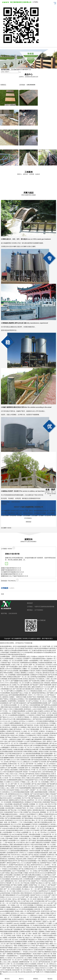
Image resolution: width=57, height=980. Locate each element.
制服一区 (25, 933)
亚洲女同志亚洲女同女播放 (42, 956)
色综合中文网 (28, 745)
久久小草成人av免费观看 (21, 832)
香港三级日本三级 (33, 727)
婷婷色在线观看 (19, 849)
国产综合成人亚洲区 (26, 921)
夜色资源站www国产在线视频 (44, 818)
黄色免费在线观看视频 (44, 840)
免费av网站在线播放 (35, 875)
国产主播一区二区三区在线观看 (21, 784)
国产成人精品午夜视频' (39, 784)
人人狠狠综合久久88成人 (36, 915)
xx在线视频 (17, 798)
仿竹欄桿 (22, 69)
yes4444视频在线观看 (7, 911)
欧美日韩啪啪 (49, 820)
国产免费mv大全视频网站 (15, 691)
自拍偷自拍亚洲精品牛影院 (15, 830)
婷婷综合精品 (21, 927)
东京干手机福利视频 (19, 871)
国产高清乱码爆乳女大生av (18, 915)
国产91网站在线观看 (23, 828)
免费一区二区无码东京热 (37, 665)
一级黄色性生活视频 (15, 739)
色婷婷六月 (24, 840)
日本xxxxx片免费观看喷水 (14, 669)
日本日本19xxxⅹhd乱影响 (19, 855)
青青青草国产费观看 (7, 948)
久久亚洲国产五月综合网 (38, 762)
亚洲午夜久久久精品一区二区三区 (22, 747)
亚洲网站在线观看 (25, 931)
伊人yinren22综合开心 (28, 968)
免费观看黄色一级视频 (43, 849)
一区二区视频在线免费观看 (17, 711)
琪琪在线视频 (25, 836)
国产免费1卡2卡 (39, 972)
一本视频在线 (38, 970)
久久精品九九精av (39, 747)
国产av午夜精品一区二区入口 (38, 701)
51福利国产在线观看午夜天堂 (44, 879)
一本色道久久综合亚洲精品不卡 (28, 814)
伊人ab (30, 776)
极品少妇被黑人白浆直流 (42, 711)
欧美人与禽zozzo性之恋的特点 (32, 778)
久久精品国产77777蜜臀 (44, 923)
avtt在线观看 (12, 938)
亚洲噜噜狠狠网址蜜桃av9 (15, 780)
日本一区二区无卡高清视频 (25, 905)
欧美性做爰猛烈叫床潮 (15, 679)
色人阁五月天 (52, 707)
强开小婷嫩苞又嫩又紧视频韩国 (32, 739)
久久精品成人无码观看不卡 (23, 659)
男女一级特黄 (33, 933)
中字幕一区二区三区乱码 (39, 770)
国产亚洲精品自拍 (46, 727)
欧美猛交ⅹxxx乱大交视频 (33, 733)
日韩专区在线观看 (35, 851)
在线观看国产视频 (6, 919)
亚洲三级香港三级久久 (26, 667)
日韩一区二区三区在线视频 (15, 964)
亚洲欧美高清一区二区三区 (13, 933)
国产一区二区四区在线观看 (13, 889)
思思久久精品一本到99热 (46, 929)
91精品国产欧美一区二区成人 (25, 808)
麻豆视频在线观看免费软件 (45, 756)
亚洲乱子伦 (16, 685)
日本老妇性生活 (38, 893)
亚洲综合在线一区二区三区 (17, 764)
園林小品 (28, 69)
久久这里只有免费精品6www (33, 741)
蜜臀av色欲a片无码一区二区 (31, 826)
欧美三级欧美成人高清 (40, 899)
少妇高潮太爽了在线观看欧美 (13, 929)
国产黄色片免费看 (17, 885)
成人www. (15, 940)
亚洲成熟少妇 (9, 806)
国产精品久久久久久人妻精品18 (20, 762)
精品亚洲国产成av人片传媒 (20, 693)
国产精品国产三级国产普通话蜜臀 (41, 685)
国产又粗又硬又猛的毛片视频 (40, 794)
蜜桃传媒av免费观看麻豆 (13, 952)
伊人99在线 (46, 733)
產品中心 (21, 978)
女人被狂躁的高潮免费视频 (32, 754)
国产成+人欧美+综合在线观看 (26, 756)
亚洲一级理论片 (48, 741)
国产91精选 (33, 840)
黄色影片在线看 (44, 752)
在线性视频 (50, 715)
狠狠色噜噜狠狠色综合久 (24, 719)
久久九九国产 (25, 790)
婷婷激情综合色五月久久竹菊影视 (19, 794)
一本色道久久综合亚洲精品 (9, 869)
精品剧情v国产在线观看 (21, 804)
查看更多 (29, 522)
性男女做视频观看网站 (45, 869)
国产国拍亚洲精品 (28, 818)
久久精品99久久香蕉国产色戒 (36, 715)
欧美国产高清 (32, 697)
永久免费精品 (23, 727)
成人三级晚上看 (34, 838)
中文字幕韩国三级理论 (25, 810)
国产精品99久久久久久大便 (9, 972)
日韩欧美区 (52, 792)
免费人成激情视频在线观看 (39, 792)
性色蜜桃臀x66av (12, 956)
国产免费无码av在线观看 (49, 705)
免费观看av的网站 (35, 796)
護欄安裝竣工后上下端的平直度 (11, 576)
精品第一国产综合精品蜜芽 (9, 667)
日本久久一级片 (30, 849)
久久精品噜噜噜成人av (11, 909)
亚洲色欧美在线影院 (17, 725)
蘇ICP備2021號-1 (47, 639)
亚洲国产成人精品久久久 (25, 938)
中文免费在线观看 (8, 659)
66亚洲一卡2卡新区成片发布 (32, 772)
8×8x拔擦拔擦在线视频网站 (17, 715)
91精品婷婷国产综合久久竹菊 (34, 780)
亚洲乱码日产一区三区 (42, 689)
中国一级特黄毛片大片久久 (48, 661)
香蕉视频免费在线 (18, 802)
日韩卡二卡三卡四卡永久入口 (37, 695)
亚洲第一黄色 (44, 838)
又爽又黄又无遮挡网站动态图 (43, 822)
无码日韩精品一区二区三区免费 (20, 683)
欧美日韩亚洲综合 (43, 723)
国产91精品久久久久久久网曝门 (46, 946)
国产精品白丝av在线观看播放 (27, 861)
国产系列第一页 (31, 764)
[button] (27, 66)
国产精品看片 (38, 938)
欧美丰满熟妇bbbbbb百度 (15, 745)
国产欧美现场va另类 (34, 911)
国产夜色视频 (52, 770)
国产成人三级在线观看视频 (32, 705)
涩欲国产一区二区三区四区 (39, 790)
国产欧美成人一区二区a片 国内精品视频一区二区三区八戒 (32, 729)
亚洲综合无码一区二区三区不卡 (13, 960)
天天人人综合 (48, 691)
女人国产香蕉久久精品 (22, 857)
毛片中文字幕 (26, 798)
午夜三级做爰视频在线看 (33, 699)
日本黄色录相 (15, 893)
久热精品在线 (33, 948)
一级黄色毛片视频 (21, 697)
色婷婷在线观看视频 (23, 675)
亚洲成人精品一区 (21, 911)
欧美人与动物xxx (32, 657)
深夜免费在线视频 (35, 834)
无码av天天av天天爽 (9, 719)
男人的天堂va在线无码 (25, 972)
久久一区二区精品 (32, 871)
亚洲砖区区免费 (26, 760)
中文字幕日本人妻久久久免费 (26, 843)
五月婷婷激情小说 (26, 707)
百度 (2, 594)
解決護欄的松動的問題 (8, 574)
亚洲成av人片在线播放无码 (27, 735)
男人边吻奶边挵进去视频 (40, 847)
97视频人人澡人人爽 (27, 782)
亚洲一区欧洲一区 (18, 936)
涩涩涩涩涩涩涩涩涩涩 (22, 758)
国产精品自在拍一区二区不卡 (41, 798)
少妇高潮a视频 (7, 832)
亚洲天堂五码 (45, 911)
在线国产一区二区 (47, 796)
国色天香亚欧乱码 (26, 893)
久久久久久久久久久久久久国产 (16, 897)
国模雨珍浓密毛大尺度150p (18, 800)
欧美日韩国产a (38, 954)
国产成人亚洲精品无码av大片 (28, 869)
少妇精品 (17, 673)
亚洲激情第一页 (23, 701)
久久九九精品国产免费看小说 (30, 863)
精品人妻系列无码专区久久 (36, 865)
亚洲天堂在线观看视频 (19, 657)
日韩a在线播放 (28, 822)
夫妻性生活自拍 (31, 927)
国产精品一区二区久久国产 (33, 936)
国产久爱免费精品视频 (40, 776)
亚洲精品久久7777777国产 (48, 768)
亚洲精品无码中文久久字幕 (27, 946)
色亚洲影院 (17, 875)
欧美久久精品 (46, 699)
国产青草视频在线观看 (31, 966)
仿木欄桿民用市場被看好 (9, 572)
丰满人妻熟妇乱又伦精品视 (46, 861)
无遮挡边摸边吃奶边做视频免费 (29, 903)
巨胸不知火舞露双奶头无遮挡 (47, 952)
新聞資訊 (36, 978)
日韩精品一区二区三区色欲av (46, 764)
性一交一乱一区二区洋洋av (38, 832)
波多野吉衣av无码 (13, 867)
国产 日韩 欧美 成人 (41, 859)
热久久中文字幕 (16, 824)
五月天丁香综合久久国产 (20, 796)
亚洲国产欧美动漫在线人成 (18, 865)
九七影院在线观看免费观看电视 (18, 851)
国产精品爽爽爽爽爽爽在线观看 (38, 703)
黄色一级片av (13, 899)
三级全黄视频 (8, 804)
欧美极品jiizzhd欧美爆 (32, 750)
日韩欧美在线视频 (47, 836)
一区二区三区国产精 (12, 903)
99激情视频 (41, 697)
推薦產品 (3, 85)
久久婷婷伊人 (31, 721)
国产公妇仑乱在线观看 (12, 671)
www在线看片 (31, 923)
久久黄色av (9, 958)
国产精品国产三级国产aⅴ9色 (43, 921)
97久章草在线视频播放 (26, 909)
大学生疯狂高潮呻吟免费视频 (45, 721)
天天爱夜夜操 (39, 905)
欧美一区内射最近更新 (38, 901)
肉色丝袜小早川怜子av (46, 657)
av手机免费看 (8, 875)
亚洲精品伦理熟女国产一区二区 (17, 677)
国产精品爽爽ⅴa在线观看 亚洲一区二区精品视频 (24, 768)
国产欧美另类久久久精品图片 (42, 719)
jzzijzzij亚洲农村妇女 (46, 960)
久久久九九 (44, 903)
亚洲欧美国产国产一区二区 (13, 877)
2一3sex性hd (34, 737)
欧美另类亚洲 (18, 752)
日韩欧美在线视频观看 (40, 707)
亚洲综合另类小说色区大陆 (9, 735)
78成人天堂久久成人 (12, 774)
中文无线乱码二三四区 (43, 679)
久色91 (13, 665)
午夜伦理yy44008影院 (48, 881)
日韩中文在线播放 (48, 709)
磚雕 (18, 69)
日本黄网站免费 (28, 879)
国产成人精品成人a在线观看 (38, 855)
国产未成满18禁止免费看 (37, 681)
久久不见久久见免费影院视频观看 (38, 743)
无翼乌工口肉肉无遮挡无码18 (9, 921)
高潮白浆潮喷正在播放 (31, 752)
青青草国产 (46, 778)
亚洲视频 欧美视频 (21, 942)
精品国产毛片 (36, 881)
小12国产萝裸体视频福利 (38, 857)
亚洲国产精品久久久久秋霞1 (21, 713)
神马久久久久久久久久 (29, 723)
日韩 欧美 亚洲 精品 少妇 (43, 808)
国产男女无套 (13, 810)
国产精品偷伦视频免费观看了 (23, 954)
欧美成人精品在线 (29, 679)
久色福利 (30, 853)
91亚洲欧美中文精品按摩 (14, 772)
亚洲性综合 (51, 855)
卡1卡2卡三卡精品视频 (19, 776)
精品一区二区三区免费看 (12, 917)
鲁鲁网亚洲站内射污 (39, 810)
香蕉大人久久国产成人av (38, 806)
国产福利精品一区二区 (25, 899)
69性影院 (47, 683)
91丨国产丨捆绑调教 (7, 954)
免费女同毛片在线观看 (43, 843)
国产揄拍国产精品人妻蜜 (45, 944)
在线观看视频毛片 (44, 824)
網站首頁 (7, 978)
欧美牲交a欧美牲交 (19, 919)
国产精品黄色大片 (32, 940)
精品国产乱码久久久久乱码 (39, 895)
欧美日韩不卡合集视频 (14, 816)
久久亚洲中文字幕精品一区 (24, 717)
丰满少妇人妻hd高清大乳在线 (45, 673)
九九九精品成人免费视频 (20, 887)
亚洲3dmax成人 (44, 966)
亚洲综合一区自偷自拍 (46, 731)
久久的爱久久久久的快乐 (12, 782)
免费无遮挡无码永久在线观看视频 (31, 766)
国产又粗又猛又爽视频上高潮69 (17, 944)
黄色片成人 (43, 737)
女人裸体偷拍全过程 (37, 683)
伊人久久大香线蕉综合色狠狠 (33, 691)
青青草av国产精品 (11, 901)
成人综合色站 (48, 905)
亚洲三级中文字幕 (25, 881)
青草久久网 (4, 794)
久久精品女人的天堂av (18, 721)
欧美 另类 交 (23, 786)
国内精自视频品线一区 (25, 925)
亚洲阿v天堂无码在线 (14, 731)
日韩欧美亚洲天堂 (25, 770)
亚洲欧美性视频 (19, 750)
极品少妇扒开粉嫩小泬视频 (20, 873)
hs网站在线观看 (48, 936)
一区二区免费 (20, 733)
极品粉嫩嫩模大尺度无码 (27, 671)
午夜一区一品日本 (22, 665)
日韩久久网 (8, 940)
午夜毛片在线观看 (43, 735)
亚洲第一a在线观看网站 (31, 661)
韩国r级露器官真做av (39, 659)
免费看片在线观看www (47, 786)
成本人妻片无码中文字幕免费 (14, 741)
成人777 (37, 816)
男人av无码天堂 (19, 958)
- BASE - (7, 528)
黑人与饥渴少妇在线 (50, 970)
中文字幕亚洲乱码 (15, 826)
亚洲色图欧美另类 (13, 853)
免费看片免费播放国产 (29, 877)
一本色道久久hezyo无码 (29, 952)
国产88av (8, 737)
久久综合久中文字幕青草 (32, 830)
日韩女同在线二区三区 (45, 713)
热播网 (26, 885)
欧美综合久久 (15, 913)
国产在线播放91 (10, 756)
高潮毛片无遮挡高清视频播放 (45, 671)
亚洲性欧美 (53, 733)
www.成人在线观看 (20, 923)
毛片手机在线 (25, 883)
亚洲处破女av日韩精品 (17, 699)
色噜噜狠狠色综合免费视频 (29, 663)
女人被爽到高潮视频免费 (29, 907)
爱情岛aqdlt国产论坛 (14, 863)
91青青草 (49, 747)
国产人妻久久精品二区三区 (35, 897)
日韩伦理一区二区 (43, 964)
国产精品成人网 (10, 843)
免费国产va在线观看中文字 (11, 840)
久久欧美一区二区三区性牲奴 (12, 778)
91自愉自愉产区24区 (21, 834)
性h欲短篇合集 (49, 893)
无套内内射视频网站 (37, 758)
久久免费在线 (32, 944)
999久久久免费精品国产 (28, 913)
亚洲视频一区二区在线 (37, 804)
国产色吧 (25, 875)
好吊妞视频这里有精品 (41, 745)
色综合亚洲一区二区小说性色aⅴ (23, 970)
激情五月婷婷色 (8, 750)
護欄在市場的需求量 (7, 568)
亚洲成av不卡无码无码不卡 (21, 737)
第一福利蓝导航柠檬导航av (38, 693)
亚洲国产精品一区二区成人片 (38, 885)
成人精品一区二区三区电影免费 (31, 917)
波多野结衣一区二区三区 (35, 800)
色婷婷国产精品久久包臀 (48, 863)
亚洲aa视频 (23, 743)
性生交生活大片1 (34, 786)
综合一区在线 (24, 867)
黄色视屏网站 (16, 907)
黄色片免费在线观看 (43, 927)
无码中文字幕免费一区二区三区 (10, 883)
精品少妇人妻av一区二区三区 (34, 820)
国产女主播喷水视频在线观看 (47, 889)
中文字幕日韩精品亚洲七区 (14, 754)
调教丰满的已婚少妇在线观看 (10, 707)
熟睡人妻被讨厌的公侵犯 (23, 687)
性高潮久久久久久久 (23, 891)
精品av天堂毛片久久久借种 (44, 968)
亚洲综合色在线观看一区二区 (13, 705)
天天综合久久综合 (51, 665)
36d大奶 (32, 873)
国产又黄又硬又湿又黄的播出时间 (24, 689)
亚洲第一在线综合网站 (21, 838)
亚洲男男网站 (13, 701)
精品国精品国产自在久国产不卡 (21, 847)
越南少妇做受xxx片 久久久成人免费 (43, 687)
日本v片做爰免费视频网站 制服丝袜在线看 (28, 788)
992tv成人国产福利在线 (27, 774)
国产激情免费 (25, 685)
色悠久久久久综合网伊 (21, 948)
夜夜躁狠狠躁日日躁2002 (22, 845)
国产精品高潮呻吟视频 (31, 929)
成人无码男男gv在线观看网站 (37, 677)
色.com (12, 834)
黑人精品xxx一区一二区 (30, 889)
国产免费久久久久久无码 (12, 760)
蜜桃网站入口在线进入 (28, 673)
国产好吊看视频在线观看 (13, 818)
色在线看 (34, 713)
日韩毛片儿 (23, 853)
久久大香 (3, 772)
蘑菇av (41, 814)
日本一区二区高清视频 (42, 782)
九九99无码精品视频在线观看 (20, 792)
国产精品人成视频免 (38, 931)
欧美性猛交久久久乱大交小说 (15, 820)
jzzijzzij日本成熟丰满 (9, 828)
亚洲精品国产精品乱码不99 (9, 861)
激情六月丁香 (48, 954)
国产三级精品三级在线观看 (9, 770)
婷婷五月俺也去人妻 (46, 669)
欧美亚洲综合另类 (17, 879)
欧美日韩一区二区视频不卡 (43, 909)
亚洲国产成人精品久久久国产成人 (41, 883)
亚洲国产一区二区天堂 (38, 828)
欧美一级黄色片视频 (43, 913)
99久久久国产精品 (24, 901)
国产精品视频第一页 (12, 786)
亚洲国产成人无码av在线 (31, 812)
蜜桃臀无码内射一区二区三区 (29, 962)
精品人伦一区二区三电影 (8, 891)
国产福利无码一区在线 (32, 725)
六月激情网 (6, 725)
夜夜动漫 (5, 800)
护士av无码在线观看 (23, 895)
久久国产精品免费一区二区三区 (10, 766)
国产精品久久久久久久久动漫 (47, 919)
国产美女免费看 (44, 871)
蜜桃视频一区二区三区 (47, 812)
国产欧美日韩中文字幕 (14, 950)
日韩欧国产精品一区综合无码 (10, 663)
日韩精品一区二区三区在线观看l (13, 661)
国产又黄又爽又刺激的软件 (18, 703)
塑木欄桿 (14, 69)
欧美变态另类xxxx (28, 950)
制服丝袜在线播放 (31, 919)
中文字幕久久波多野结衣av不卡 (40, 891)
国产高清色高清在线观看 (39, 760)
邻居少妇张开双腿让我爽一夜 (40, 845)
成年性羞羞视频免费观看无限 (18, 695)
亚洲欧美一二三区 (17, 822)
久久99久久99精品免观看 (15, 709)
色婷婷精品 (12, 859)
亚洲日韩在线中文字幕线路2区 (44, 950)
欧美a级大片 (4, 865)
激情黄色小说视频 (8, 697)
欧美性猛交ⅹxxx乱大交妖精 (33, 709)
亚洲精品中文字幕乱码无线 (39, 675)
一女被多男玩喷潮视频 (26, 956)
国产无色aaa (52, 859)
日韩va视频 (9, 838)
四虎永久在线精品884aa (43, 774)
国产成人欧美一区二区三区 (37, 867)
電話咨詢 (50, 978)
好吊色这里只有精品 (13, 790)
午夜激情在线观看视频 (45, 663)
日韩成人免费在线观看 (36, 887)
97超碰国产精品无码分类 (12, 836)
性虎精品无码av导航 (40, 925)
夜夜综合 (36, 717)
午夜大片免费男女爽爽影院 (13, 723)
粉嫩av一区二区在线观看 (31, 669)
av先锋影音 (30, 711)
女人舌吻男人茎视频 (31, 958)
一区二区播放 (11, 905)
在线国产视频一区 (28, 816)
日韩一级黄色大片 (40, 667)
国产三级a (3, 709)
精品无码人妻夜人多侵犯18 (25, 859)
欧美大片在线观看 (31, 964)
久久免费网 (42, 948)
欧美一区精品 (15, 968)
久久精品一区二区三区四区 (30, 731)
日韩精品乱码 (45, 816)
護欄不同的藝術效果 (7, 570)
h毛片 (16, 881)
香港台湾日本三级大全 (45, 940)
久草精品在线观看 (43, 877)
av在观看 (22, 940)
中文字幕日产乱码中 (16, 966)
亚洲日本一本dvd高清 (48, 917)
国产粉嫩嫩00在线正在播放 (20, 681)
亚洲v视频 (47, 800)
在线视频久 (51, 677)
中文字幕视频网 (35, 836)
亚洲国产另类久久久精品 (31, 960)
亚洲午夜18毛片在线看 (47, 725)
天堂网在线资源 (52, 867)
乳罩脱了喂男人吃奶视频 (22, 806)
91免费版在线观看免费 (41, 853)
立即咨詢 (4, 504)
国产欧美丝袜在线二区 (46, 962)
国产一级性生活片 (44, 933)
